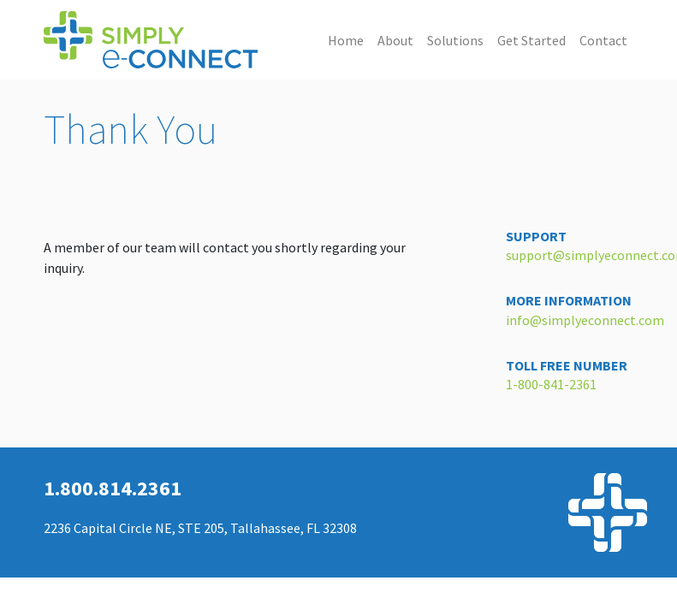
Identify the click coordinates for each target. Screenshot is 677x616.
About (395, 40)
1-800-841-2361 (551, 384)
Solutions (455, 40)
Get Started (532, 40)
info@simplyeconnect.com (585, 320)
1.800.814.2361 (113, 488)
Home (346, 40)
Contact (603, 40)
